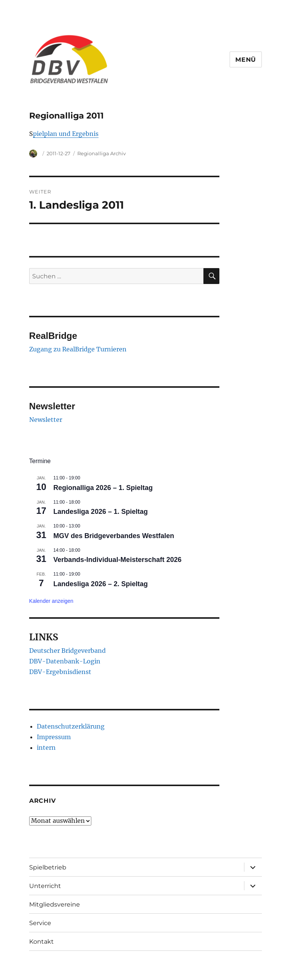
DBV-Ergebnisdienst (60, 672)
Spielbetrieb (48, 867)
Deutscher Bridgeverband (67, 651)
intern (46, 747)
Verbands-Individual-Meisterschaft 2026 (117, 560)
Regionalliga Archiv (102, 153)
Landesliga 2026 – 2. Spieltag (101, 584)
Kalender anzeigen (51, 601)
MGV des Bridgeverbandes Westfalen (114, 536)
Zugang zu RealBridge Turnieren (78, 349)
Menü (246, 60)
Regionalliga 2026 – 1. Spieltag (103, 488)
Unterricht (45, 886)
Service (40, 923)
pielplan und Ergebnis (66, 134)
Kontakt (41, 942)
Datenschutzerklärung (71, 726)
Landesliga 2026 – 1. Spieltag (101, 512)
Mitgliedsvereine (55, 904)
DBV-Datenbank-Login (65, 661)
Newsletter (46, 420)
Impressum (54, 737)
